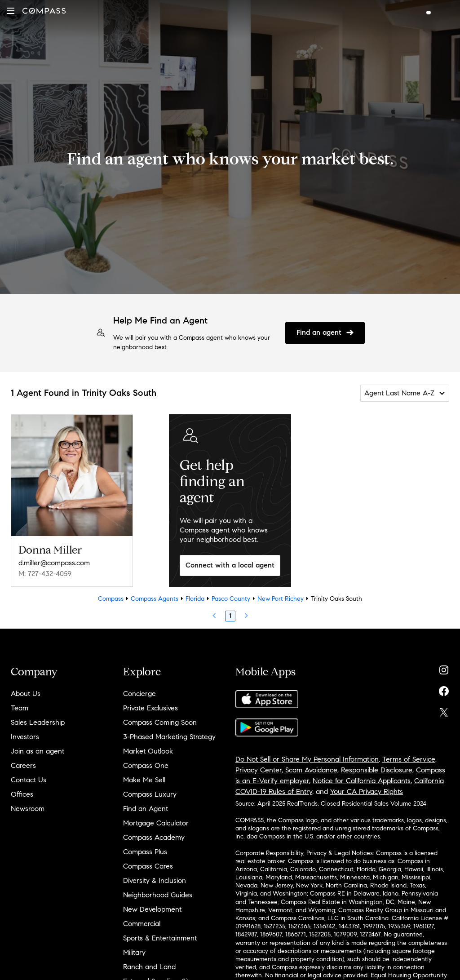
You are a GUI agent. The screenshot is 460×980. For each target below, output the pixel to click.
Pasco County (231, 599)
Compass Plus (145, 852)
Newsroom (28, 809)
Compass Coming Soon (160, 722)
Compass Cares (148, 866)
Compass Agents (155, 599)
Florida (195, 599)
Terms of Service (409, 759)
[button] (11, 11)
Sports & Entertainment (160, 938)
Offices (22, 794)
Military (134, 952)
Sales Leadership (38, 722)
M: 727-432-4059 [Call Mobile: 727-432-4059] (45, 574)
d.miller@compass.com (54, 563)
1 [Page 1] (230, 616)
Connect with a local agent (230, 565)
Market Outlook (148, 751)
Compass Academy (154, 837)
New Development (152, 909)
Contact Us (29, 780)
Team (20, 708)
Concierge (139, 694)
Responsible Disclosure (377, 770)
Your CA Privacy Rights (367, 792)
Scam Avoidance (311, 770)
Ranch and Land (149, 967)
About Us (26, 694)
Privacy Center (259, 770)
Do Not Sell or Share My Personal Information (307, 759)
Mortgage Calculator (156, 823)
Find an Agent (146, 809)
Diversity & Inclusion (155, 880)
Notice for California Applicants (362, 781)
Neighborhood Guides (158, 895)
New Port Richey (281, 599)
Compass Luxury (150, 794)
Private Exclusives (150, 708)
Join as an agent (38, 751)
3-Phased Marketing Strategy (169, 737)
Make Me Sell (144, 780)
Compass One (146, 765)
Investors (25, 737)
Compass (111, 599)
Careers (23, 765)
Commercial (142, 924)
